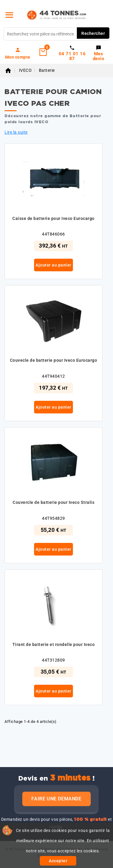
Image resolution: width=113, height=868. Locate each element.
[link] (18, 53)
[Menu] (9, 15)
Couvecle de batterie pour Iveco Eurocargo (54, 360)
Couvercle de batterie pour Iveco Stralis (53, 502)
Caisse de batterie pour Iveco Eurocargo (53, 218)
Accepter (58, 861)
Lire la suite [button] (16, 132)
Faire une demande (56, 799)
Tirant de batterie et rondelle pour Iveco (54, 644)
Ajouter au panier (53, 265)
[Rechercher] (56, 34)
